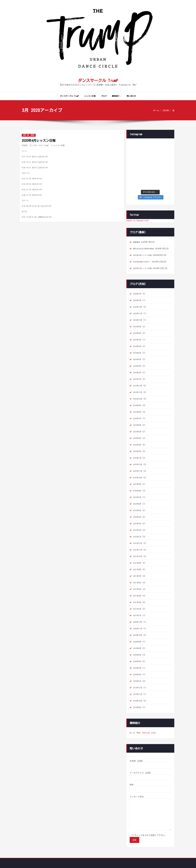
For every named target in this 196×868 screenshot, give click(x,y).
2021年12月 (138, 532)
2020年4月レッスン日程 (39, 141)
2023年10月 (138, 387)
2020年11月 (138, 617)
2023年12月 (138, 374)
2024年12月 (138, 295)
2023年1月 (138, 446)
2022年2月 (138, 519)
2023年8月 (138, 401)
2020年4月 (138, 657)
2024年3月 (138, 355)
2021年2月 (138, 597)
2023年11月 (138, 381)
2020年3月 (138, 663)
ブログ (104, 96)
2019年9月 (138, 696)
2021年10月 (138, 545)
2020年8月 (138, 637)
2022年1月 (138, 525)
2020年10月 (138, 624)
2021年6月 (138, 571)
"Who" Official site (146, 721)
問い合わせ (131, 96)
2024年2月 (138, 361)
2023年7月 (138, 407)
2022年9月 (138, 473)
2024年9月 (138, 315)
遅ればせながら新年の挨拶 (145, 234)
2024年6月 (138, 335)
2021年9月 (138, 551)
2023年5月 (138, 420)
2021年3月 (138, 591)
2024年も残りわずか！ (143, 250)
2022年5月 (138, 499)
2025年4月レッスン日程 (144, 244)
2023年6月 (138, 414)
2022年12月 (138, 453)
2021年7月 (138, 565)
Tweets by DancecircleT (137, 206)
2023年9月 (138, 394)
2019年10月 (138, 689)
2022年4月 (138, 506)
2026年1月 (138, 282)
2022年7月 (138, 486)
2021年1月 (138, 604)
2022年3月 (138, 512)
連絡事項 (137, 227)
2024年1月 (138, 368)
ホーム (156, 110)
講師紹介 (117, 96)
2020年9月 (138, 630)
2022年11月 (138, 460)
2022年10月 (138, 466)
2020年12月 (138, 611)
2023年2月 (138, 440)
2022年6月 (138, 492)
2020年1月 (138, 670)
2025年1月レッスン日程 (144, 257)
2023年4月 (138, 427)
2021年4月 (138, 584)
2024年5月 (138, 341)
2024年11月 (138, 302)
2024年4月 (138, 348)
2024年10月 (138, 309)
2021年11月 (138, 538)
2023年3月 (138, 433)
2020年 (166, 110)
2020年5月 (138, 650)
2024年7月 (138, 328)
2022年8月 (138, 479)
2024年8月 (138, 322)
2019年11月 (138, 683)
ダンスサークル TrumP (98, 81)
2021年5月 (138, 578)
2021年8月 (138, 558)
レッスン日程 (90, 96)
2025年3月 (138, 289)
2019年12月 (138, 676)
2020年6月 (138, 643)
